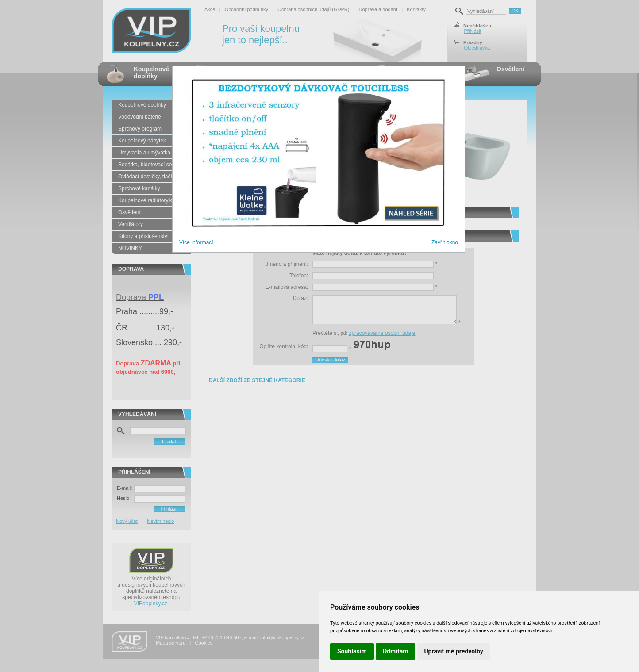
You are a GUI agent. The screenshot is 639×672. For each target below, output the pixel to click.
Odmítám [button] (396, 651)
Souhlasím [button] (352, 651)
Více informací (196, 242)
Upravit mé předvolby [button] (453, 651)
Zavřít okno (445, 242)
